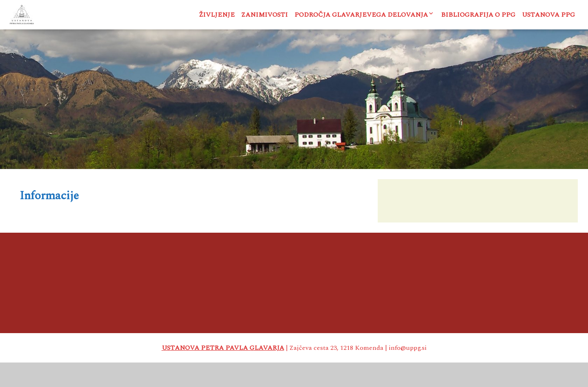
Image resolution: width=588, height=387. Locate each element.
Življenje (217, 15)
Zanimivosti (265, 15)
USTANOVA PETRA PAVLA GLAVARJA (223, 372)
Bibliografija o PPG (478, 15)
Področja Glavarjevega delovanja (361, 15)
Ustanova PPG (548, 15)
